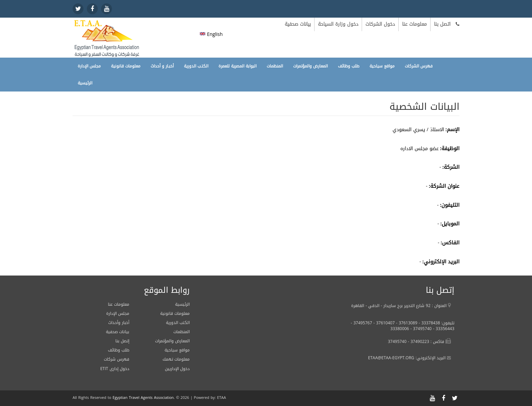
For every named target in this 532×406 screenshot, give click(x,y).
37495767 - (362, 323)
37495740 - (420, 329)
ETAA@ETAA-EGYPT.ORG (391, 358)
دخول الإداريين (177, 369)
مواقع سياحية (382, 66)
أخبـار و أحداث (162, 66)
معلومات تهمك (176, 359)
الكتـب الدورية (196, 66)
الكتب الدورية (178, 323)
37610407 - (384, 323)
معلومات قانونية (126, 66)
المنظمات (275, 66)
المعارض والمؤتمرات (310, 66)
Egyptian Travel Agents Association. (144, 398)
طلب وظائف (349, 66)
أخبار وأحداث (119, 323)
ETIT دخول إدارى (115, 369)
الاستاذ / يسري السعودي (418, 130)
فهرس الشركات (419, 66)
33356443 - (443, 329)
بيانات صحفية (298, 24)
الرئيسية (85, 83)
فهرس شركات (117, 359)
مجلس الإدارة (89, 66)
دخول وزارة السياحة (338, 24)
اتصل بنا (442, 24)
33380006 (400, 329)
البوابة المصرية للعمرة (237, 66)
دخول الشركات (380, 24)
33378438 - (429, 323)
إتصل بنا (122, 341)
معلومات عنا (414, 24)
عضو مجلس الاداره (420, 149)
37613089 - (406, 323)
